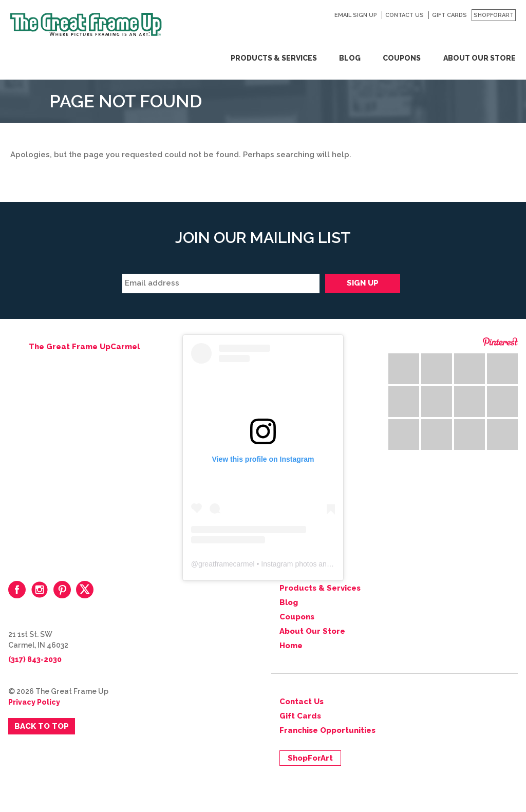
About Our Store (480, 58)
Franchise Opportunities (327, 730)
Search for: (512, 33)
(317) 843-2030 (35, 659)
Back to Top (42, 726)
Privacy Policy (34, 702)
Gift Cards (449, 15)
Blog (350, 58)
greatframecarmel (227, 564)
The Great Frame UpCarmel (84, 347)
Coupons (402, 58)
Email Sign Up (356, 15)
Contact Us (405, 15)
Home (291, 646)
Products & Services (274, 58)
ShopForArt (494, 15)
